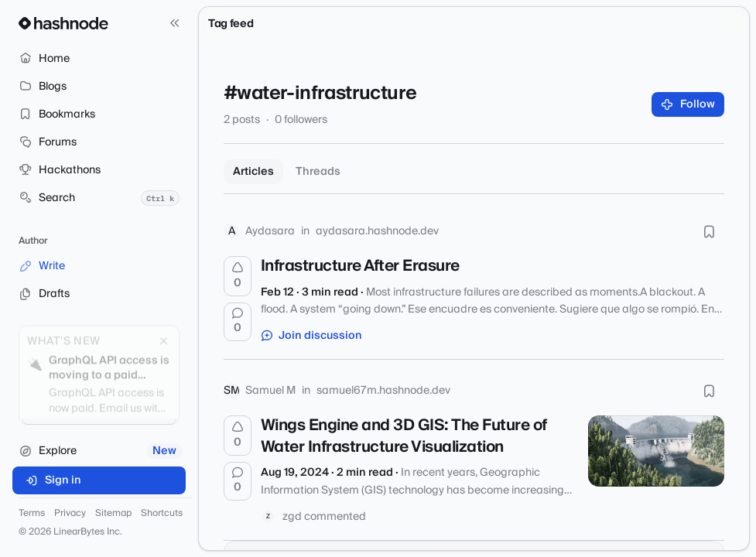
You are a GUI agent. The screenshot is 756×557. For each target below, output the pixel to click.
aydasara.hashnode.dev (377, 231)
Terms (32, 514)
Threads (318, 172)
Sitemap (113, 514)
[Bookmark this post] (709, 231)
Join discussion (312, 336)
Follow (688, 104)
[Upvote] (238, 276)
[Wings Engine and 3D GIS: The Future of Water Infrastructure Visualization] (656, 451)
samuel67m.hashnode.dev (383, 391)
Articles (253, 172)
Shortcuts (162, 514)
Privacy (70, 514)
